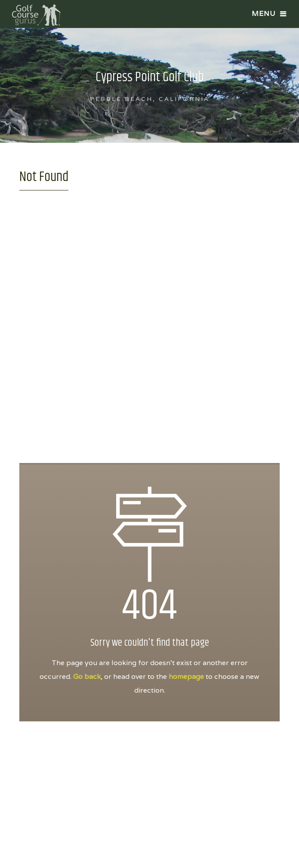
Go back (87, 676)
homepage (186, 676)
